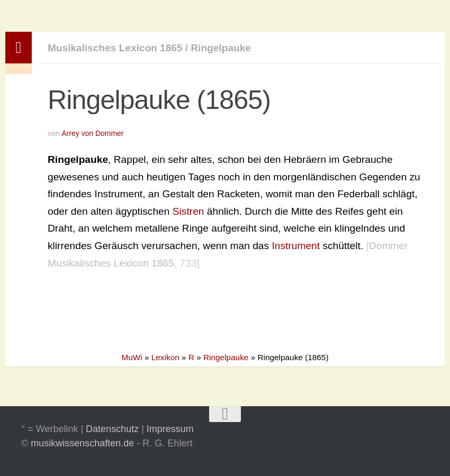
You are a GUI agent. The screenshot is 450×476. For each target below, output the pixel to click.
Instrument (296, 246)
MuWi (132, 357)
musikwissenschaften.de (82, 443)
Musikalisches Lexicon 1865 (115, 48)
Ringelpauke (222, 48)
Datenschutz (112, 429)
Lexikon (165, 357)
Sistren (188, 211)
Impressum (170, 429)
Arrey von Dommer (92, 133)
